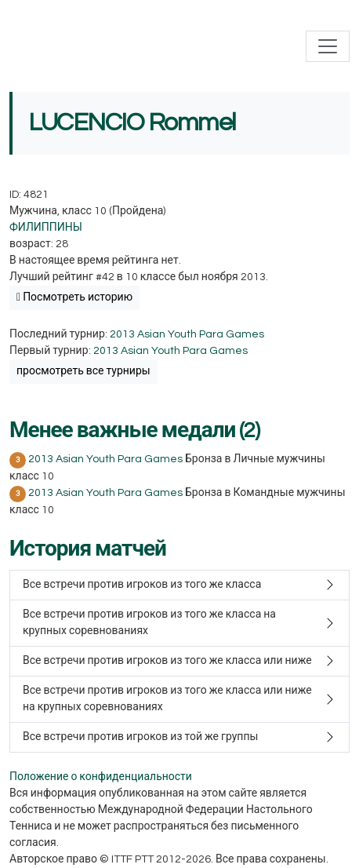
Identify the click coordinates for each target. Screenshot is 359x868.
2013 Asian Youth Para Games (187, 334)
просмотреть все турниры (83, 371)
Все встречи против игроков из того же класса (142, 585)
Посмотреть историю (74, 297)
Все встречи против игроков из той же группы (140, 737)
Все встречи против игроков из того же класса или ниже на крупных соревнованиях (167, 699)
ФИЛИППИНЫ (46, 228)
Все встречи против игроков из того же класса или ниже (167, 661)
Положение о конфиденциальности (101, 777)
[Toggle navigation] (328, 46)
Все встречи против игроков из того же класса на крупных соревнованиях (149, 623)
